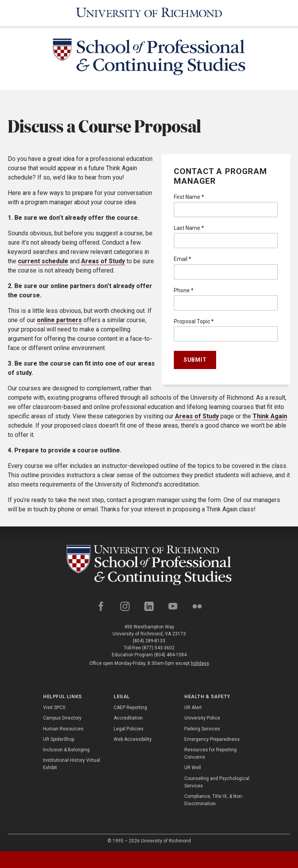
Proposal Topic (194, 320)
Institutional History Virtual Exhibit (72, 763)
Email (183, 258)
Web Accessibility (133, 738)
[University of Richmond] (149, 12)
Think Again (270, 415)
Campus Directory (62, 717)
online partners (59, 318)
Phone (184, 289)
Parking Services (202, 727)
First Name (189, 196)
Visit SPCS (54, 706)
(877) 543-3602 (158, 647)
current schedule (43, 260)
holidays (200, 662)
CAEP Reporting (130, 706)
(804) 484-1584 (170, 654)
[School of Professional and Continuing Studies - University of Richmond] (149, 563)
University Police (202, 717)
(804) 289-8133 (149, 640)
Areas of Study (103, 260)
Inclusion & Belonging (66, 749)
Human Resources (63, 727)
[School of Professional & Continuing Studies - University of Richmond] (149, 57)
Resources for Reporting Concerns (211, 752)
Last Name (189, 227)
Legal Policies (129, 727)
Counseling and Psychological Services (217, 781)
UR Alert (193, 706)
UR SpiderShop (59, 738)
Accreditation (128, 717)
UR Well (193, 766)
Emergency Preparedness (212, 738)
